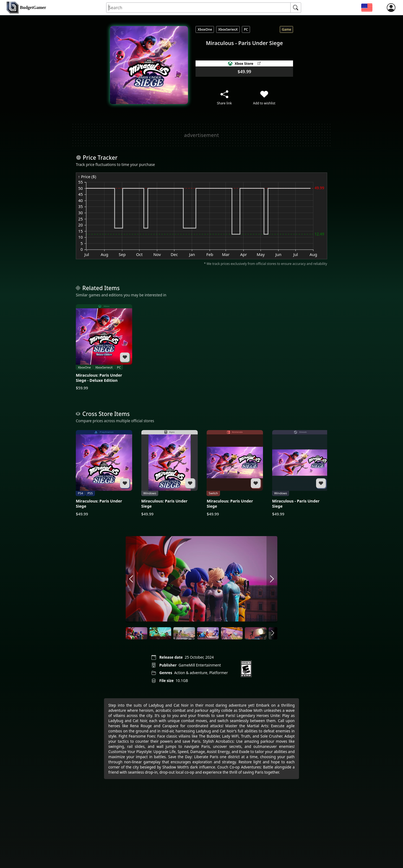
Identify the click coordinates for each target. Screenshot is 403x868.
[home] (26, 8)
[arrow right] (272, 579)
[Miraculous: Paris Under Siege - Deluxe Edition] (104, 347)
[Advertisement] (201, 135)
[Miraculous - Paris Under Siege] (300, 473)
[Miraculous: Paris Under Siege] (104, 473)
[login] (391, 8)
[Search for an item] (199, 8)
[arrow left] (131, 579)
